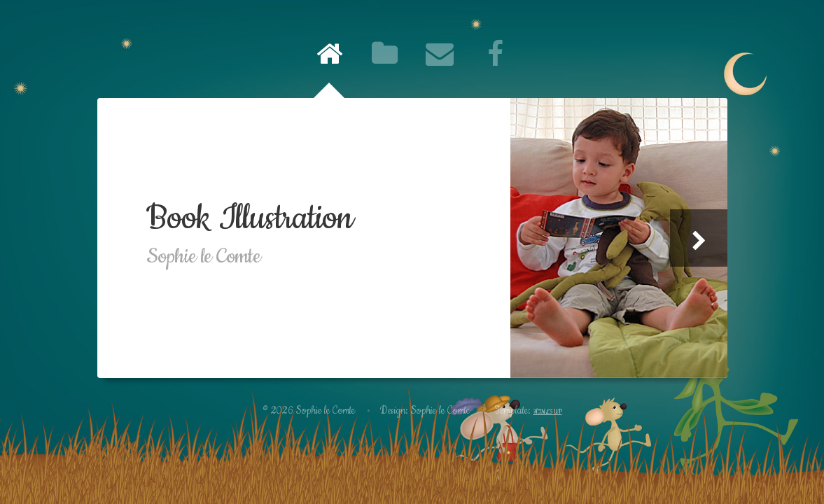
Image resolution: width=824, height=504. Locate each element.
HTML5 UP (548, 412)
